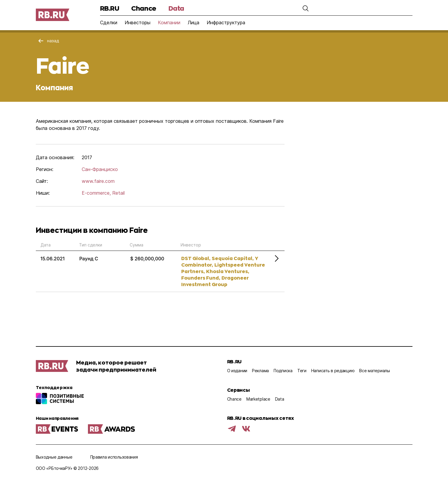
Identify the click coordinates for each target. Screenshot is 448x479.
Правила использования (114, 457)
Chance (144, 8)
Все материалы (374, 371)
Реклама (260, 371)
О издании (237, 371)
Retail (118, 193)
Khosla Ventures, (228, 271)
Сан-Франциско (100, 169)
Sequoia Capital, (233, 258)
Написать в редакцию (333, 371)
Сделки (109, 22)
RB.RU (110, 8)
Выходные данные (54, 457)
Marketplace (258, 399)
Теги (302, 371)
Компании (169, 22)
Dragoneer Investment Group (215, 281)
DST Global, (196, 258)
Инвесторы (138, 22)
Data (176, 8)
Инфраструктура (226, 22)
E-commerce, (96, 193)
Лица (194, 22)
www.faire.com (98, 181)
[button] (306, 8)
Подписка (283, 371)
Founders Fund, (201, 278)
